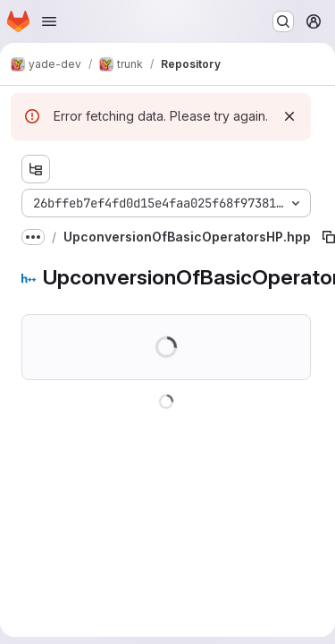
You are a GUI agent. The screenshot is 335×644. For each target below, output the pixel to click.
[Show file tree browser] (36, 169)
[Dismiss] (289, 116)
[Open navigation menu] (49, 21)
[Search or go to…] (283, 21)
